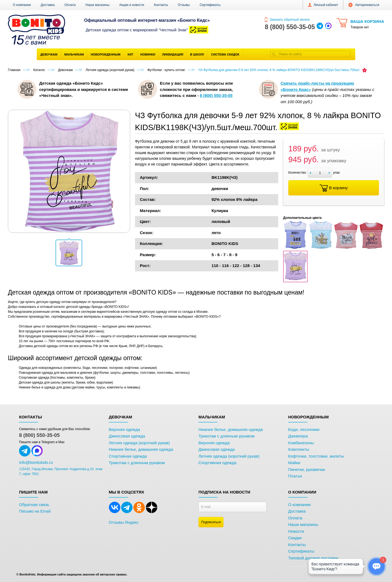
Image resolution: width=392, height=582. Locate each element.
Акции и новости (132, 5)
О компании (22, 5)
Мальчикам (74, 54)
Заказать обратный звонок (287, 20)
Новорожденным (105, 54)
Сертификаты (210, 5)
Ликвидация (173, 54)
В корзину (334, 188)
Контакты (161, 5)
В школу (197, 54)
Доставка (48, 5)
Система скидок (225, 54)
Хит (130, 54)
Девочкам (49, 54)
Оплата (70, 5)
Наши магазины (97, 5)
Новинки (148, 54)
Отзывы (184, 5)
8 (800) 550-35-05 (39, 435)
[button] (69, 253)
